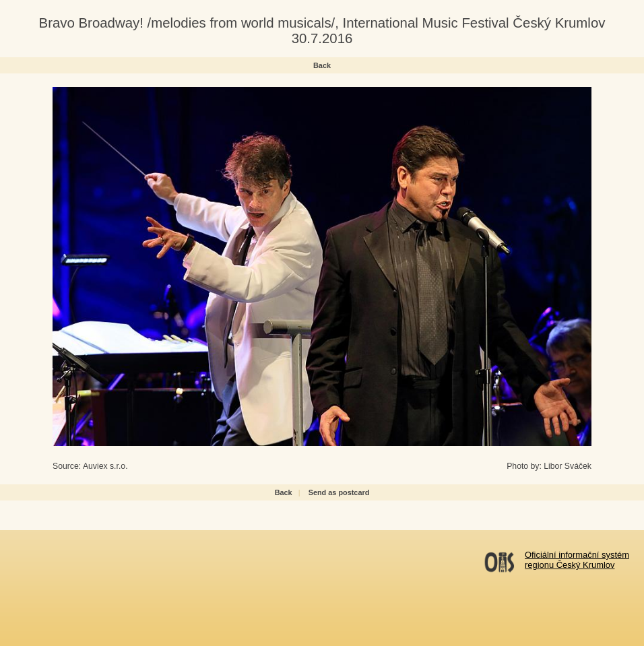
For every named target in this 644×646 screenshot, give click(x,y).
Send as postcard (339, 492)
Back (322, 65)
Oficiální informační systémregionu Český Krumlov (577, 560)
